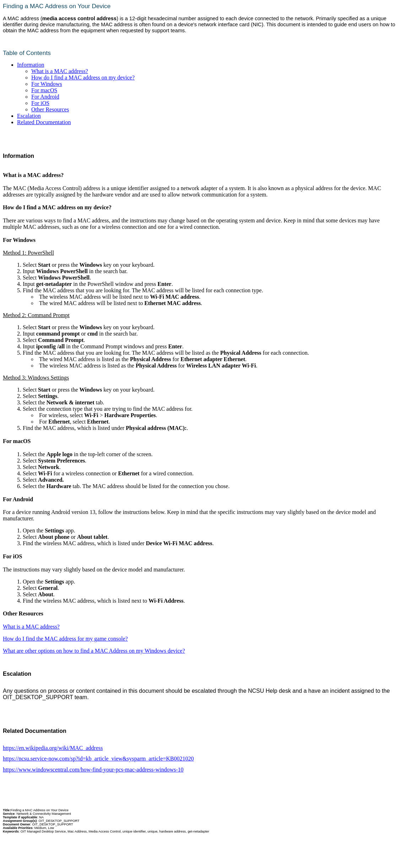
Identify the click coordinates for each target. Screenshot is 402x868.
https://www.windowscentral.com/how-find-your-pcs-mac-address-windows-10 (93, 770)
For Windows (47, 84)
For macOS (44, 90)
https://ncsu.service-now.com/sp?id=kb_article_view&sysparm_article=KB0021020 (98, 759)
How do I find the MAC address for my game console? (65, 639)
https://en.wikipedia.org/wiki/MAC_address (53, 748)
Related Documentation (44, 122)
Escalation (29, 116)
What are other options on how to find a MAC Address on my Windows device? (94, 651)
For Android (45, 97)
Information (31, 65)
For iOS (40, 103)
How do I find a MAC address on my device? (83, 78)
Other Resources (50, 109)
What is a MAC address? (60, 71)
